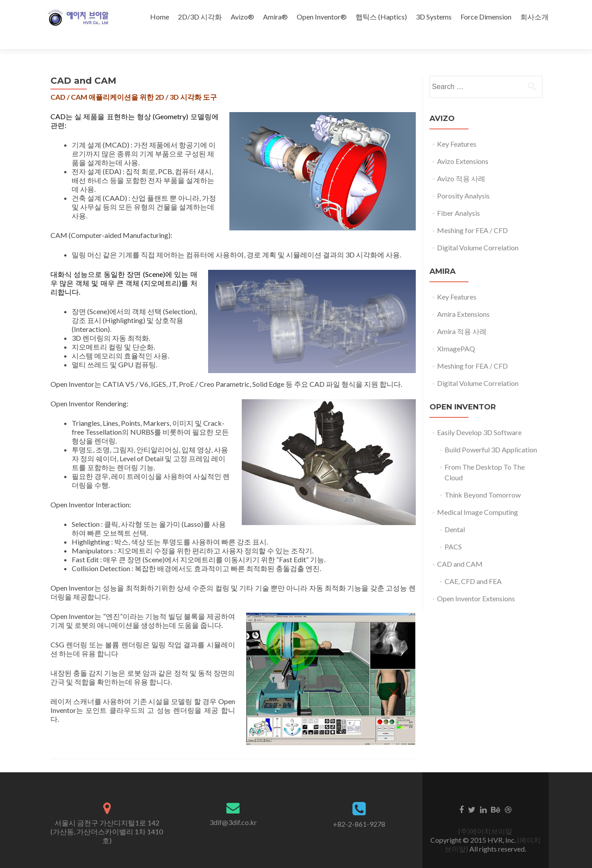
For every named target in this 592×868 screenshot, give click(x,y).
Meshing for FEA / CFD (472, 215)
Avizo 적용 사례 (461, 163)
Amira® (275, 17)
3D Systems (434, 17)
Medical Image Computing (478, 496)
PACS (453, 531)
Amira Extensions (463, 298)
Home (160, 17)
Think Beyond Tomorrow (483, 479)
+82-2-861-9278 (359, 808)
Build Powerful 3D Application (491, 434)
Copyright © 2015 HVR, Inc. (474, 824)
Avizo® (242, 17)
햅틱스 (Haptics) (381, 17)
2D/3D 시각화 (200, 17)
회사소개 (534, 17)
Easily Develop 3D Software (479, 417)
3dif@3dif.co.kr (233, 807)
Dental (455, 514)
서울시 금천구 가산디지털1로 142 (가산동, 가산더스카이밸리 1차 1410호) (107, 816)
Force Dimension (486, 17)
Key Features (457, 128)
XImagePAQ (456, 333)
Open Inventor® (322, 17)
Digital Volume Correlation (478, 232)
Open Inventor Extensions (476, 583)
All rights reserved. (497, 833)
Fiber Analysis (459, 197)
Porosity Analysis (463, 180)
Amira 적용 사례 (462, 316)
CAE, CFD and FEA (473, 566)
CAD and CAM (460, 548)
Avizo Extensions (463, 146)
